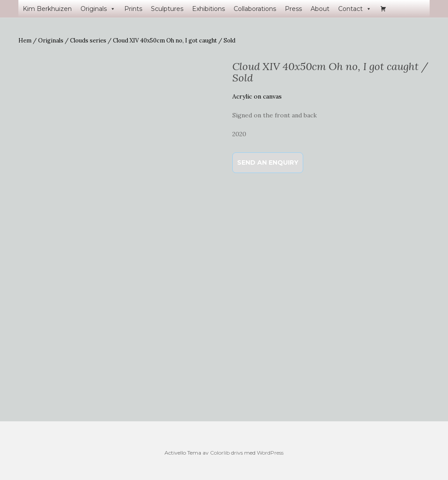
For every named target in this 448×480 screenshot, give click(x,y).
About (320, 9)
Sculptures (167, 9)
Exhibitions (208, 9)
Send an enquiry (268, 162)
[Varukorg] (383, 9)
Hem (25, 41)
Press (293, 9)
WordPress (270, 453)
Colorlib (220, 453)
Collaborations (255, 9)
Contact (355, 9)
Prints (133, 9)
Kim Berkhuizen (47, 9)
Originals (98, 9)
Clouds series (88, 41)
